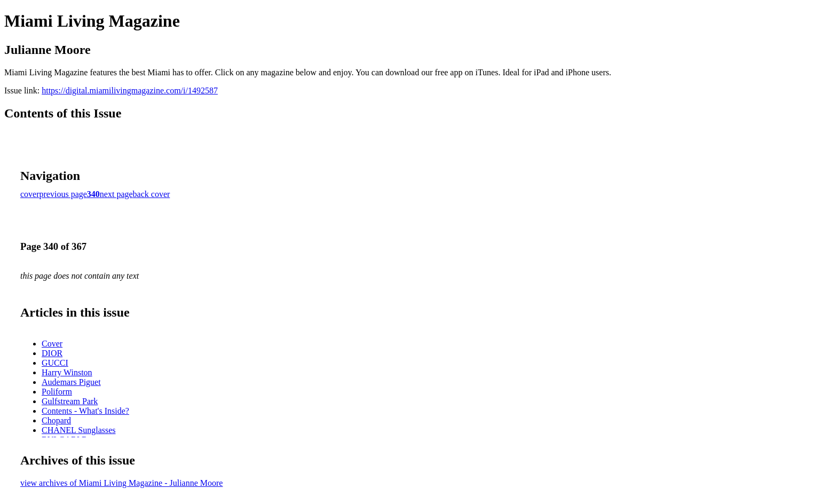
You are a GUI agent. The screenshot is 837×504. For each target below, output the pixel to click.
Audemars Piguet (71, 382)
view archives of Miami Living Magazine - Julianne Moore (121, 483)
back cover (152, 194)
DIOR (52, 353)
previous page (63, 194)
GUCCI (55, 363)
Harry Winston (67, 372)
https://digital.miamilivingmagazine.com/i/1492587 (130, 90)
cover (30, 194)
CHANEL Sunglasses (79, 430)
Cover (52, 344)
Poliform (57, 392)
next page (116, 194)
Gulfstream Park (70, 401)
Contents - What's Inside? (85, 411)
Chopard (56, 420)
